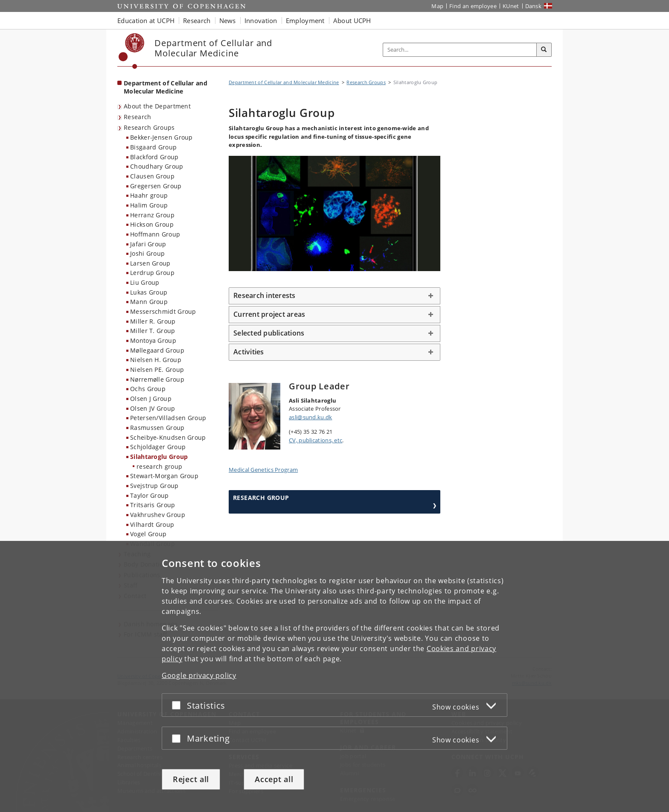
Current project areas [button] (269, 314)
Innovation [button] (261, 20)
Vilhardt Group (152, 524)
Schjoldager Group (158, 447)
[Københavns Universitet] (132, 51)
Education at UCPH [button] (146, 20)
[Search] (544, 50)
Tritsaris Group (153, 505)
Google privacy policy (199, 675)
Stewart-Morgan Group (164, 476)
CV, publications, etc (316, 440)
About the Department (157, 106)
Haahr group (149, 195)
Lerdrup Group (152, 273)
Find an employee (473, 6)
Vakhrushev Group (158, 515)
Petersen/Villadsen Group (168, 418)
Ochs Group (148, 389)
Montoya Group (153, 340)
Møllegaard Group (157, 350)
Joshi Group (147, 253)
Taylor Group (150, 495)
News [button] (228, 20)
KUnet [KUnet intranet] (511, 6)
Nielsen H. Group (156, 360)
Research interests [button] (265, 295)
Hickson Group (152, 224)
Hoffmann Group (155, 234)
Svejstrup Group (154, 486)
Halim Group (149, 205)
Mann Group (149, 302)
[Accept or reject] (178, 705)
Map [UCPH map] (437, 6)
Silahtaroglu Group (159, 457)
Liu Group (145, 282)
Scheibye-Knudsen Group (168, 437)
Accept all (274, 779)
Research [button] (197, 20)
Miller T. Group (153, 331)
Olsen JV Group (153, 408)
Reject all (191, 779)
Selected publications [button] (269, 333)
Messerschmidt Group (163, 311)
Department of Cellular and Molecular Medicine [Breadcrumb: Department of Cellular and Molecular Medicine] (284, 82)
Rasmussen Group (157, 428)
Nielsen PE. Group (157, 369)
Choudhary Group (157, 166)
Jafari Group (148, 244)
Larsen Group (150, 263)
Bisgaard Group (153, 147)
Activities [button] (249, 352)
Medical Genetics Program (263, 470)
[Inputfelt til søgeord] (460, 50)
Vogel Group (148, 534)
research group (159, 466)
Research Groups (149, 127)
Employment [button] (305, 20)
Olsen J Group (151, 399)
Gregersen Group (156, 186)
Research (137, 117)
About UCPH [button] (352, 20)
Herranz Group (152, 215)
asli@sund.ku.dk (311, 417)
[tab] (334, 296)
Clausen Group (152, 176)
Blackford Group (154, 157)
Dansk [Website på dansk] (534, 6)
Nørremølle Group (157, 379)
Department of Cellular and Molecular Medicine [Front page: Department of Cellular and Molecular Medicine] (166, 87)
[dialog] (334, 676)
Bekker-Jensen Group (161, 137)
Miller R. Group (153, 321)
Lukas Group (149, 292)
